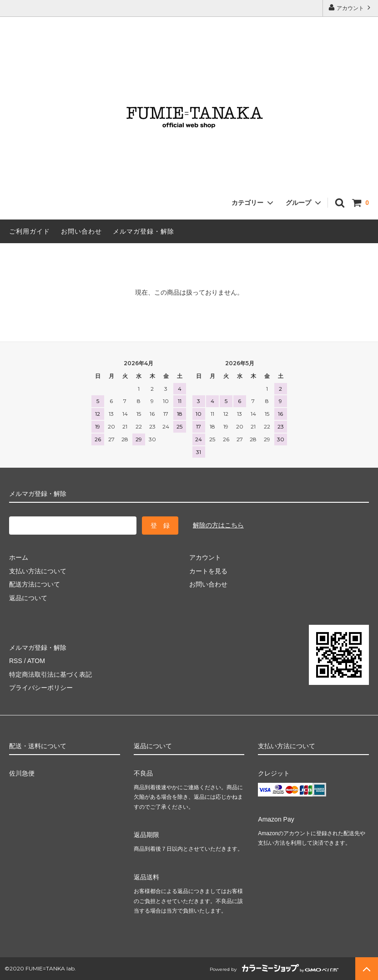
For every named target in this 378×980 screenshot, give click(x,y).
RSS (16, 661)
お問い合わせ (81, 231)
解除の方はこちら (218, 525)
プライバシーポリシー (41, 688)
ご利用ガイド (30, 231)
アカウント (350, 8)
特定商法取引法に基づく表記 (50, 674)
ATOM (36, 661)
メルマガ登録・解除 (144, 231)
